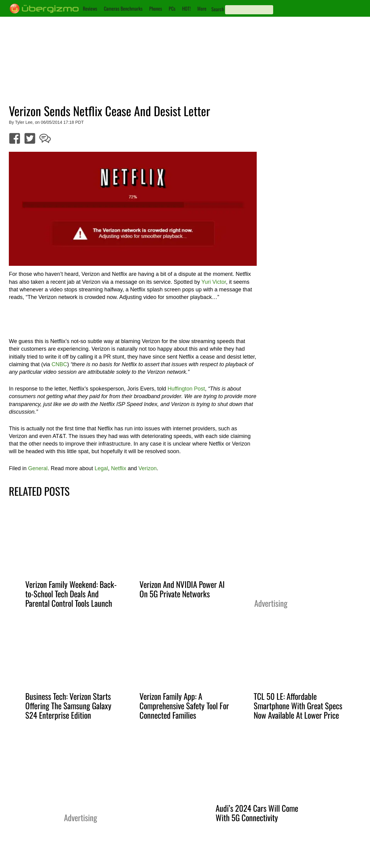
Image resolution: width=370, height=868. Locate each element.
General (38, 468)
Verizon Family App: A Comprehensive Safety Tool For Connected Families (184, 706)
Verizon (148, 468)
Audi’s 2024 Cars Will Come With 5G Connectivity (257, 813)
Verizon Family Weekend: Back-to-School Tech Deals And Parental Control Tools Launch (71, 594)
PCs (172, 9)
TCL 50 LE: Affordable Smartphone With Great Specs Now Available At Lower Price (298, 706)
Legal (101, 468)
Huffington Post (186, 389)
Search (218, 9)
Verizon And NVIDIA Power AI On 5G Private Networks (182, 589)
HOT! (186, 9)
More (202, 9)
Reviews (90, 9)
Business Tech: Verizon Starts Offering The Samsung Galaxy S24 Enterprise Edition (68, 706)
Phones (156, 9)
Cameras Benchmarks (123, 9)
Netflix (119, 468)
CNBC (59, 364)
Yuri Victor (214, 282)
